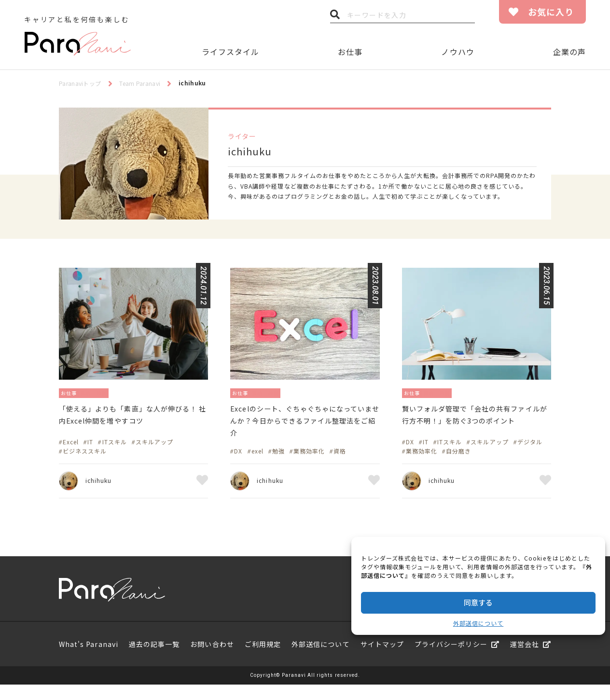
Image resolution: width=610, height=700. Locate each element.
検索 (335, 17)
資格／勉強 (102, 392)
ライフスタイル (230, 52)
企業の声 (569, 52)
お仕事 (350, 52)
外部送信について (478, 623)
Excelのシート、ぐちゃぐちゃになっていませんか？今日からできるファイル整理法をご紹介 (303, 425)
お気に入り (551, 12)
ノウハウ (457, 52)
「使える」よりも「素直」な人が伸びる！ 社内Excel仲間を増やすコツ (132, 418)
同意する (478, 602)
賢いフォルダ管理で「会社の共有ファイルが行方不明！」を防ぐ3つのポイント (476, 425)
